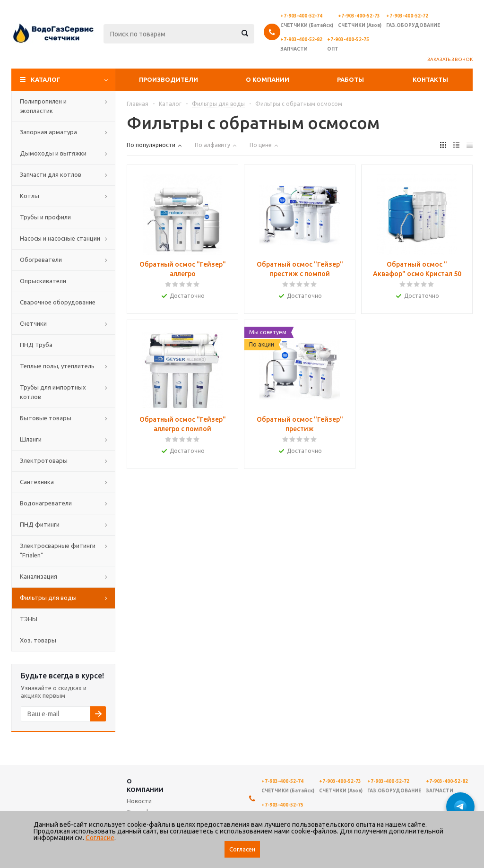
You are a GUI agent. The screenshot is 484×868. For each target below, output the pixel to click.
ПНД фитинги (40, 524)
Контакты (430, 79)
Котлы (30, 196)
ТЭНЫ (29, 619)
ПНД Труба (36, 345)
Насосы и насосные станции (60, 238)
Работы (350, 79)
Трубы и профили (45, 217)
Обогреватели (41, 260)
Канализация (39, 576)
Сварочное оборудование (58, 302)
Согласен (242, 849)
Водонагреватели (46, 503)
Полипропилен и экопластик (43, 106)
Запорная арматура (48, 132)
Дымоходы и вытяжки (53, 153)
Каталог (46, 79)
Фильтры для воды (48, 598)
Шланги (31, 439)
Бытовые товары (46, 418)
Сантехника (37, 482)
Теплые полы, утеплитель (57, 366)
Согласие (100, 838)
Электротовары (44, 460)
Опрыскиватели (43, 281)
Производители (169, 79)
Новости (139, 801)
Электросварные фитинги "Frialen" (58, 550)
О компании (268, 79)
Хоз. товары (38, 640)
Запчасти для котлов (51, 174)
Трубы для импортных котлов (53, 392)
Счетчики (33, 323)
